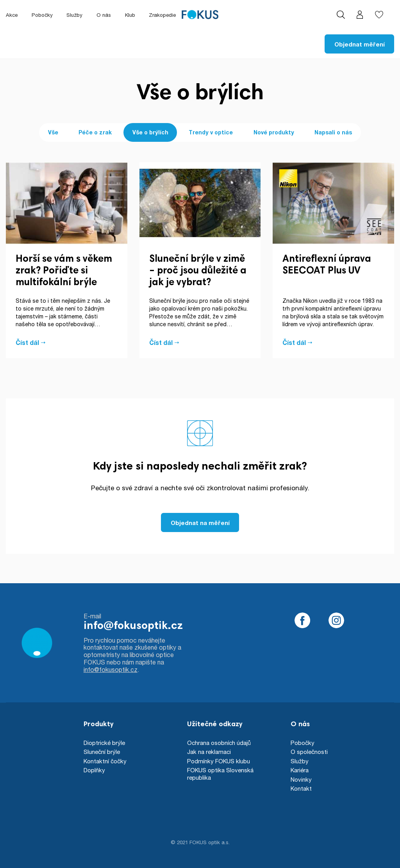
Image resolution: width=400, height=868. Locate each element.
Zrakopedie (162, 15)
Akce (12, 15)
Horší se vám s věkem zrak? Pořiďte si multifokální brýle (64, 271)
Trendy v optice (211, 132)
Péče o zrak (95, 132)
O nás (104, 15)
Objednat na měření (200, 523)
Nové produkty (274, 132)
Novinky (301, 779)
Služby (74, 15)
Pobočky (42, 15)
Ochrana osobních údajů (219, 743)
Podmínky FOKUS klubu (219, 761)
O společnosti (309, 752)
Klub (130, 15)
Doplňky (94, 770)
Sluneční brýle (102, 752)
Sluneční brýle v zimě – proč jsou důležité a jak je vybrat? (198, 271)
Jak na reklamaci (209, 752)
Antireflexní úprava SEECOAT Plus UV (327, 265)
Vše (53, 132)
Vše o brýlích (150, 132)
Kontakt (301, 788)
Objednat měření (360, 44)
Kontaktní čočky (105, 761)
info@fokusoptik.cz (133, 626)
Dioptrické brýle (104, 743)
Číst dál (27, 343)
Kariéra (300, 770)
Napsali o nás (333, 132)
